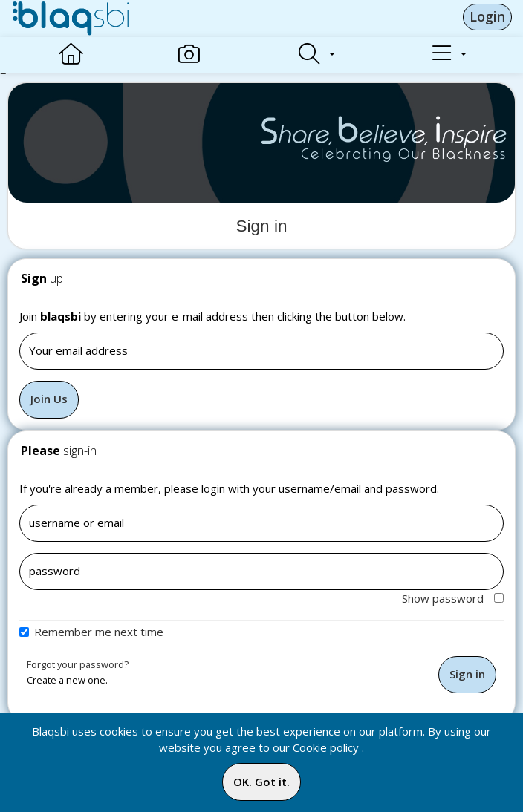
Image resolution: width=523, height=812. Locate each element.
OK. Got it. (261, 782)
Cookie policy (326, 747)
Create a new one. (67, 680)
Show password (453, 598)
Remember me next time (99, 632)
